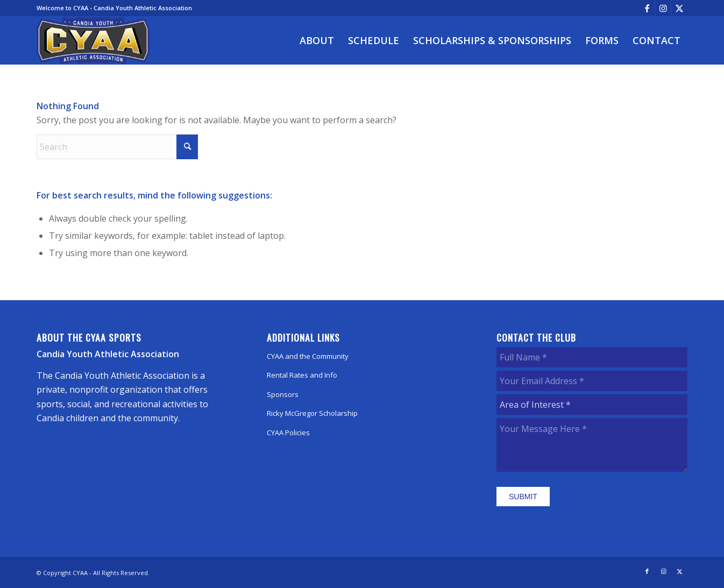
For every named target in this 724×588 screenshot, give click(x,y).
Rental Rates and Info (302, 375)
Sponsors (283, 394)
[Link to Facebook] (647, 8)
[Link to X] (679, 8)
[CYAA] (93, 40)
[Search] (117, 147)
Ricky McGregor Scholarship (312, 413)
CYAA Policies (288, 433)
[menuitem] (317, 40)
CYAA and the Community (308, 356)
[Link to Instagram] (663, 8)
